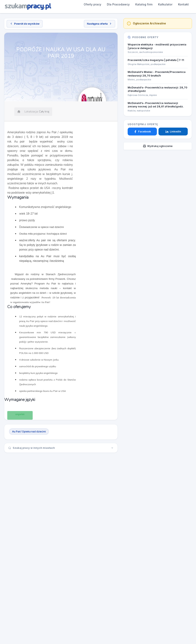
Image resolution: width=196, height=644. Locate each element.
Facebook (142, 131)
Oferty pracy (62, 4)
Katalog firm (114, 4)
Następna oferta (100, 24)
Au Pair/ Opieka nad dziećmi (29, 432)
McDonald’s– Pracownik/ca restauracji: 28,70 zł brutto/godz (157, 89)
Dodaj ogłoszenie (178, 6)
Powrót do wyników (25, 24)
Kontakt (153, 4)
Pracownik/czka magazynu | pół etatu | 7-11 (156, 60)
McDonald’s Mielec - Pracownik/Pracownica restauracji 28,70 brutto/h (157, 74)
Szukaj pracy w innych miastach (61, 448)
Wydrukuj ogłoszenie (158, 146)
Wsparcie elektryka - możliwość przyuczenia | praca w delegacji (157, 46)
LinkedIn (173, 131)
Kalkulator (135, 4)
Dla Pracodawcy (88, 4)
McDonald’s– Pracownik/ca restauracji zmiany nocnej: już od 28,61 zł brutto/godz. (156, 105)
